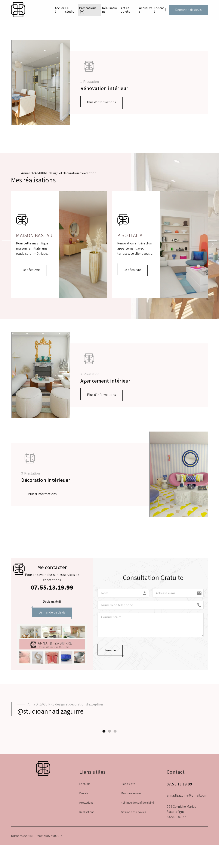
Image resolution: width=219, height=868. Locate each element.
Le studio (56, 11)
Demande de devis (191, 11)
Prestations (76, 9)
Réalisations (100, 9)
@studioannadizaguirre (50, 711)
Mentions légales (131, 837)
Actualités (141, 9)
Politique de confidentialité (137, 847)
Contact (161, 9)
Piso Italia (130, 235)
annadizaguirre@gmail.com (187, 839)
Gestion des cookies (133, 856)
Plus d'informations (101, 102)
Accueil (40, 9)
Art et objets (120, 11)
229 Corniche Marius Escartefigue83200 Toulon (181, 856)
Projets (84, 837)
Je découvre (31, 270)
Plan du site (128, 828)
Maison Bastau (34, 235)
